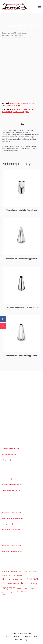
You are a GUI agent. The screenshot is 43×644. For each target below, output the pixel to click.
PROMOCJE (26, 637)
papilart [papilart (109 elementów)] (5, 592)
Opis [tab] (22, 124)
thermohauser (18, 112)
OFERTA (16, 637)
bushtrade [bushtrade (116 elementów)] (27, 571)
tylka (27, 112)
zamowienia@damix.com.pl (11, 448)
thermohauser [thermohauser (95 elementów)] (32, 592)
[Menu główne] (39, 7)
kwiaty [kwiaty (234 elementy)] (34, 584)
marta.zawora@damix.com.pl (12, 512)
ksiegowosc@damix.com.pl (11, 460)
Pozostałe (16, 105)
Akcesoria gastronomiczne (12, 35)
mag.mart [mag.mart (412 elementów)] (9, 588)
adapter (15, 109)
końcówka (23, 109)
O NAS (35, 637)
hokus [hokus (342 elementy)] (25, 583)
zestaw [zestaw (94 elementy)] (4, 595)
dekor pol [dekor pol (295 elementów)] (32, 579)
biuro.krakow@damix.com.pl (12, 479)
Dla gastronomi (21, 33)
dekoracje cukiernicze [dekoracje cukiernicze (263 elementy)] (14, 579)
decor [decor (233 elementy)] (12, 575)
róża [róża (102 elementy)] (17, 592)
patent (31, 109)
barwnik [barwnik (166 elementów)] (14, 571)
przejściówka (7, 112)
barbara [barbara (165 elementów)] (6, 571)
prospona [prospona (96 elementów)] (12, 592)
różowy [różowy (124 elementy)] (23, 592)
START (8, 637)
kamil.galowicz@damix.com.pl (12, 524)
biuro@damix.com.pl (9, 454)
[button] (26, 640)
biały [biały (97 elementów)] (21, 572)
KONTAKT (19, 640)
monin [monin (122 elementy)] (26, 589)
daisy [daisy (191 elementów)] (5, 575)
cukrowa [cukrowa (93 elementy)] (35, 572)
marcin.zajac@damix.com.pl (11, 530)
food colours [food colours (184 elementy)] (14, 584)
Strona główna (8, 33)
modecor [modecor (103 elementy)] (19, 589)
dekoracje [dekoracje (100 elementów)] (20, 575)
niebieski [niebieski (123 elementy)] (34, 589)
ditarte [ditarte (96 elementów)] (4, 584)
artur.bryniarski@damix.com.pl (12, 518)
